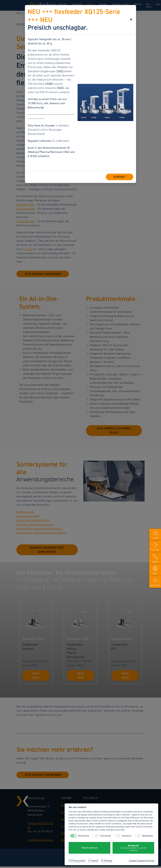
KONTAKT (120, 177)
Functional (105, 836)
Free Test (155, 550)
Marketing (147, 836)
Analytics (127, 836)
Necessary (84, 836)
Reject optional (89, 848)
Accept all (133, 848)
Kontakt (155, 538)
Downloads (155, 585)
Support (155, 562)
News (155, 573)
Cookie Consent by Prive (142, 861)
